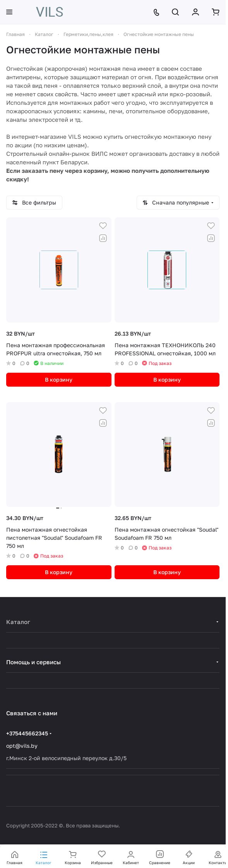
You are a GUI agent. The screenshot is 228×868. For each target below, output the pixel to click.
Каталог (18, 622)
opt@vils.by (22, 746)
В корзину (59, 379)
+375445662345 (27, 733)
